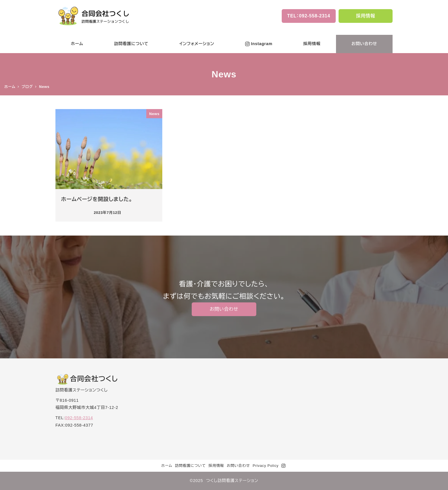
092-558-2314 (79, 418)
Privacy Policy (266, 466)
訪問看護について (190, 466)
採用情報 (216, 466)
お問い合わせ (238, 466)
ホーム (167, 466)
